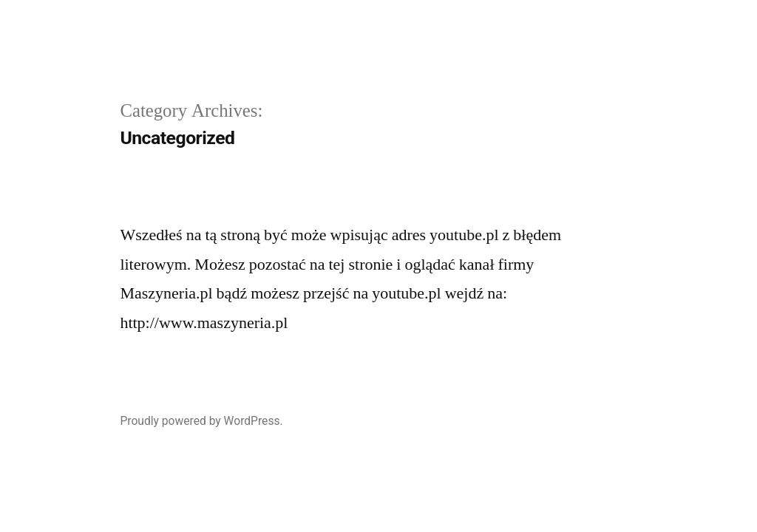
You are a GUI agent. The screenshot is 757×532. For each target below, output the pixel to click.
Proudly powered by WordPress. (201, 421)
